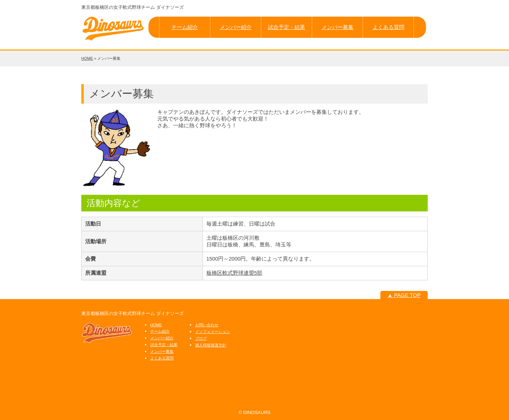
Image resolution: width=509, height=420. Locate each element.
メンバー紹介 (236, 27)
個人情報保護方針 (211, 345)
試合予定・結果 (286, 27)
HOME (87, 58)
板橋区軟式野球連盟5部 (234, 273)
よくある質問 (388, 27)
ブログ (201, 338)
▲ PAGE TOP (404, 295)
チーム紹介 (185, 27)
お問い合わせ (207, 325)
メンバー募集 (338, 27)
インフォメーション (213, 332)
